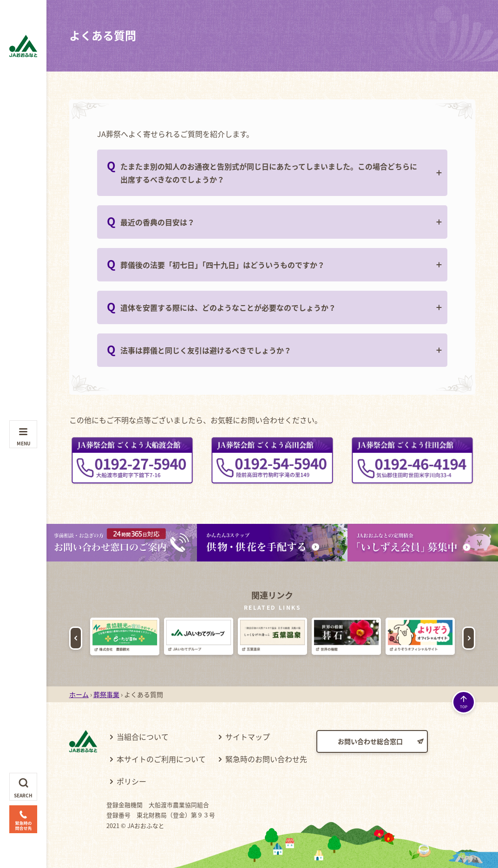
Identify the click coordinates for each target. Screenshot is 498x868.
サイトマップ (248, 737)
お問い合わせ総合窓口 (370, 741)
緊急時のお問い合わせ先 (266, 759)
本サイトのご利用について (161, 759)
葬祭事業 (106, 694)
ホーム (79, 694)
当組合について (143, 737)
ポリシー (131, 781)
